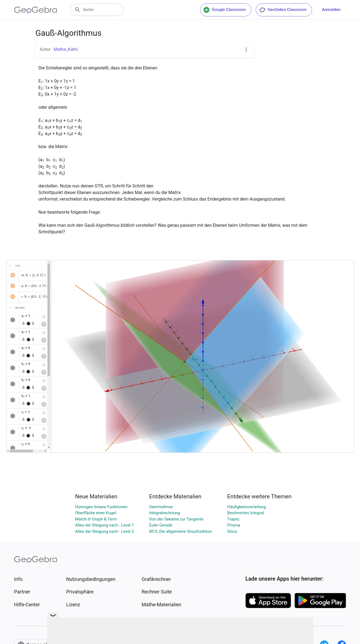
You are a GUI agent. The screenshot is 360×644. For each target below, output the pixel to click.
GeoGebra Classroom (283, 10)
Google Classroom (225, 10)
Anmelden (331, 10)
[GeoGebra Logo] (36, 10)
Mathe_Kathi (66, 49)
